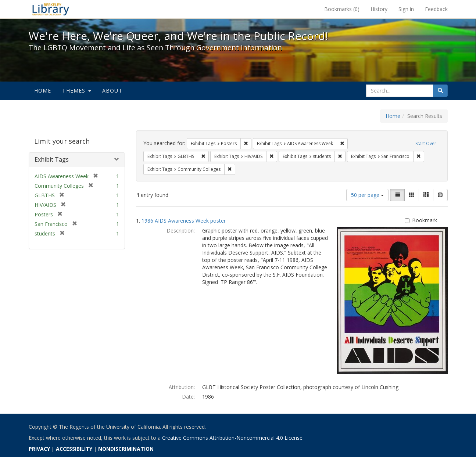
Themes (76, 91)
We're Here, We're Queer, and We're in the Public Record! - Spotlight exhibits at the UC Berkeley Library (51, 9)
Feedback (436, 9)
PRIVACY (39, 449)
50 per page (367, 195)
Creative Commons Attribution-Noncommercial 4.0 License (232, 438)
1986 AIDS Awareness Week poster (184, 221)
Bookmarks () (342, 9)
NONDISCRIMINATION (126, 449)
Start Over (426, 143)
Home (43, 91)
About (112, 91)
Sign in (406, 9)
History (379, 9)
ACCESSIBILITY (74, 449)
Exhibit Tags (52, 159)
